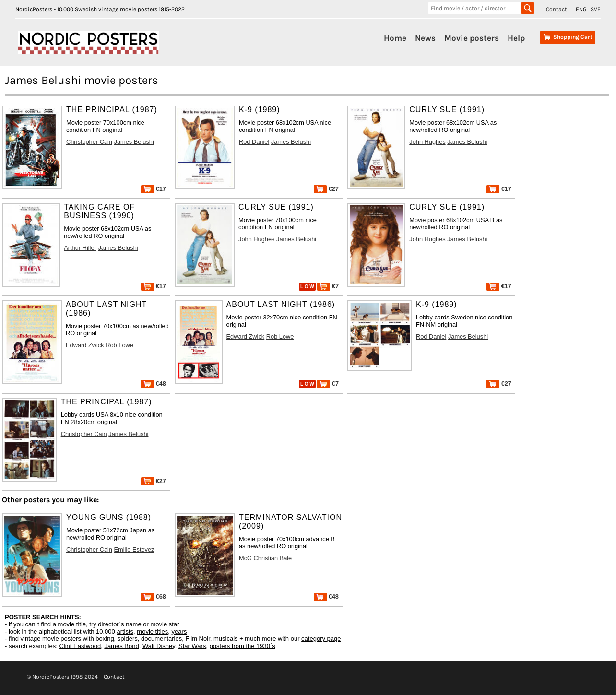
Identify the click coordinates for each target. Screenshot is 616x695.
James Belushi (134, 142)
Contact (557, 9)
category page (321, 639)
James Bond (121, 646)
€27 (326, 189)
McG (245, 558)
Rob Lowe (119, 345)
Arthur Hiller (80, 248)
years (179, 631)
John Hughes (427, 142)
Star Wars (192, 646)
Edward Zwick (85, 345)
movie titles (152, 631)
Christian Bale (273, 558)
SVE (596, 9)
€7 (328, 286)
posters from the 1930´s (243, 646)
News (425, 38)
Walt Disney (159, 646)
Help (516, 38)
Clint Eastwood (80, 646)
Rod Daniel (254, 142)
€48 (154, 383)
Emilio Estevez (134, 549)
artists (125, 631)
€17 (154, 189)
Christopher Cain (89, 142)
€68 (154, 596)
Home (395, 38)
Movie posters (472, 38)
